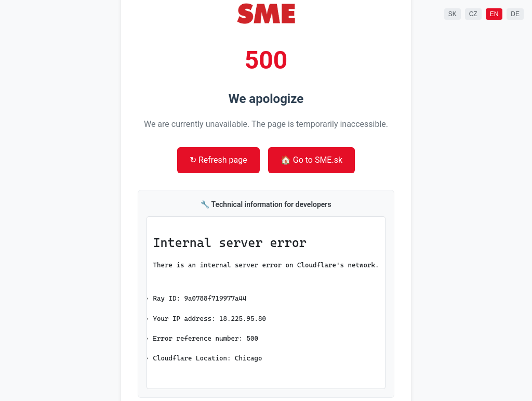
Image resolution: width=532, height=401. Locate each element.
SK (453, 14)
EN (494, 14)
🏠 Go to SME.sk (311, 160)
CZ (473, 14)
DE (515, 14)
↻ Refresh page (218, 160)
